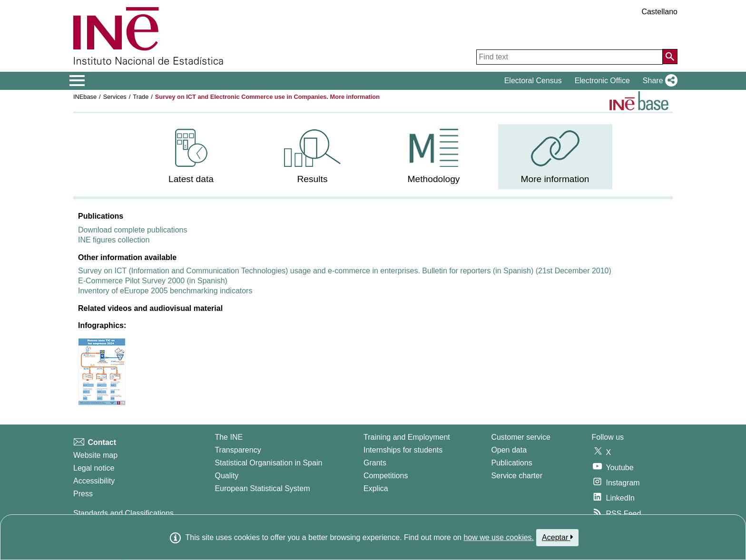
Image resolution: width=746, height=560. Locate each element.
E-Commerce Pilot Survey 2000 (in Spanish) (153, 281)
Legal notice (94, 468)
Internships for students (403, 450)
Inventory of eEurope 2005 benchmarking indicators (165, 291)
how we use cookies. (499, 537)
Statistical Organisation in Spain (268, 463)
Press (83, 494)
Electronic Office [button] (602, 81)
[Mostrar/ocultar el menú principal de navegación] (77, 81)
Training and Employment (407, 437)
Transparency (238, 450)
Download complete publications (133, 230)
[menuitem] (191, 157)
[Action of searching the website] (670, 57)
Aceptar (557, 537)
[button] (658, 81)
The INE (229, 437)
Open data (509, 450)
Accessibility (94, 481)
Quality (226, 476)
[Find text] (569, 57)
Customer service (520, 437)
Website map (95, 455)
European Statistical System (262, 488)
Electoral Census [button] (533, 81)
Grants (375, 463)
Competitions (386, 476)
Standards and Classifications (123, 513)
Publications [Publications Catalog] (511, 463)
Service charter (517, 476)
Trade (141, 97)
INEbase (85, 97)
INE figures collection (114, 240)
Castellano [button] (659, 12)
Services (115, 97)
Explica (376, 488)
